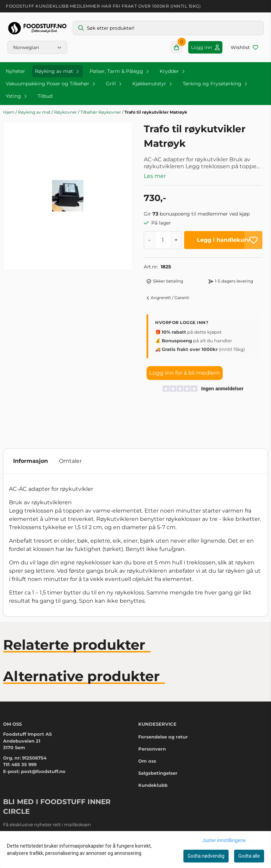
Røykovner (66, 112)
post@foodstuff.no (43, 771)
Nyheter (16, 71)
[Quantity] (163, 240)
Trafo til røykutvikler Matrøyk (156, 112)
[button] (253, 240)
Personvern (152, 749)
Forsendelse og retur (163, 737)
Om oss (147, 761)
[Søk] (168, 28)
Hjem (9, 112)
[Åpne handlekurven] (177, 47)
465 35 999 (24, 764)
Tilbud (45, 96)
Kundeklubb (153, 785)
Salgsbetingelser (158, 773)
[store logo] (37, 28)
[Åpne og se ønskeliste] (244, 47)
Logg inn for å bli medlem (185, 373)
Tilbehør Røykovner (101, 112)
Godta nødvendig (206, 856)
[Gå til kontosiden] (205, 47)
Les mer (155, 176)
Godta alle (249, 856)
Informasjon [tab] (31, 461)
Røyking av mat (35, 112)
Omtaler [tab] (70, 461)
